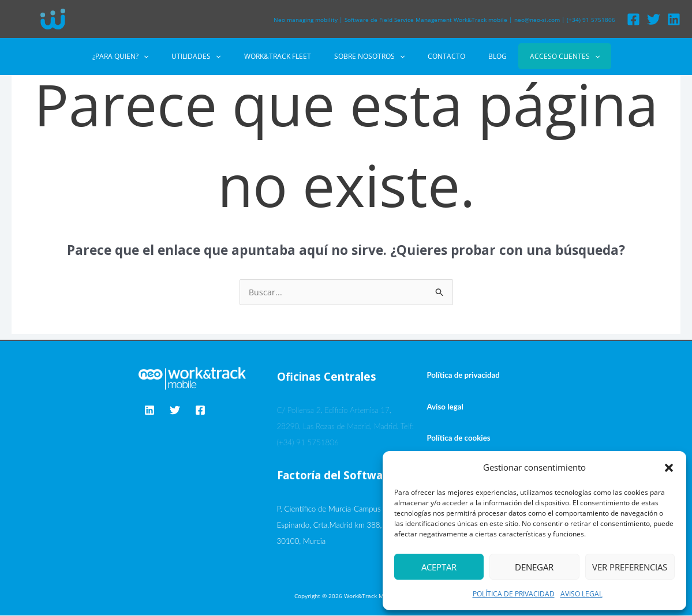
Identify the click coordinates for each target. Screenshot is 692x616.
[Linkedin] (674, 19)
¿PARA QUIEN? (148, 57)
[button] (669, 468)
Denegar (534, 567)
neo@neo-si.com (537, 20)
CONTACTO (437, 56)
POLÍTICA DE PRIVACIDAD (514, 594)
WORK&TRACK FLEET (287, 56)
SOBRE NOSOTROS (369, 57)
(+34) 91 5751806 (591, 20)
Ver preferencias (630, 567)
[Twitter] (654, 19)
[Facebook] (633, 19)
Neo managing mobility (306, 20)
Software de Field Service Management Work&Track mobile (426, 20)
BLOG (479, 56)
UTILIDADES (214, 57)
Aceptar (439, 567)
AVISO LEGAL (581, 594)
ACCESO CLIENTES (537, 56)
